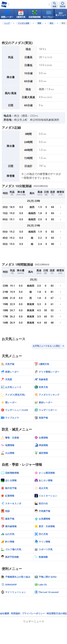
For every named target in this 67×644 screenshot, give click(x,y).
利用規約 (16, 613)
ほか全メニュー (61, 14)
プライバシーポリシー (33, 613)
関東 (39, 23)
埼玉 (51, 23)
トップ (7, 23)
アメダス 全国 (24, 23)
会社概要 (5, 613)
